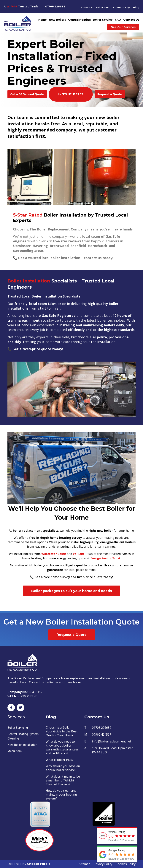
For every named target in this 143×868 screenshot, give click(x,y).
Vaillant (79, 554)
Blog (136, 7)
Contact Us (131, 20)
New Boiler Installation (22, 745)
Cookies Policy (126, 864)
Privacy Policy (103, 864)
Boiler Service (103, 20)
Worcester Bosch (54, 554)
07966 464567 (102, 734)
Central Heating (79, 20)
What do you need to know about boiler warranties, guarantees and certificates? (62, 747)
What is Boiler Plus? (60, 760)
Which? (12, 6)
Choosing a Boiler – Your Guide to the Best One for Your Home (62, 731)
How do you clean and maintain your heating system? (61, 794)
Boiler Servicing (18, 728)
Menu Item (15, 751)
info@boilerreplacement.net (112, 741)
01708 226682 (55, 6)
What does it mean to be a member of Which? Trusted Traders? (63, 780)
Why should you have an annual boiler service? (63, 768)
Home (43, 20)
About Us (85, 7)
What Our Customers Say (112, 7)
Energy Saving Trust (105, 558)
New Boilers (57, 20)
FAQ (118, 20)
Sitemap (85, 864)
